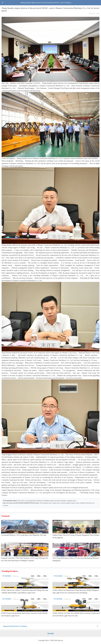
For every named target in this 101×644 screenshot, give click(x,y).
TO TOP (50, 634)
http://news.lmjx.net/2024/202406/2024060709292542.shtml (21, 503)
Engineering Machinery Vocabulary (15, 626)
